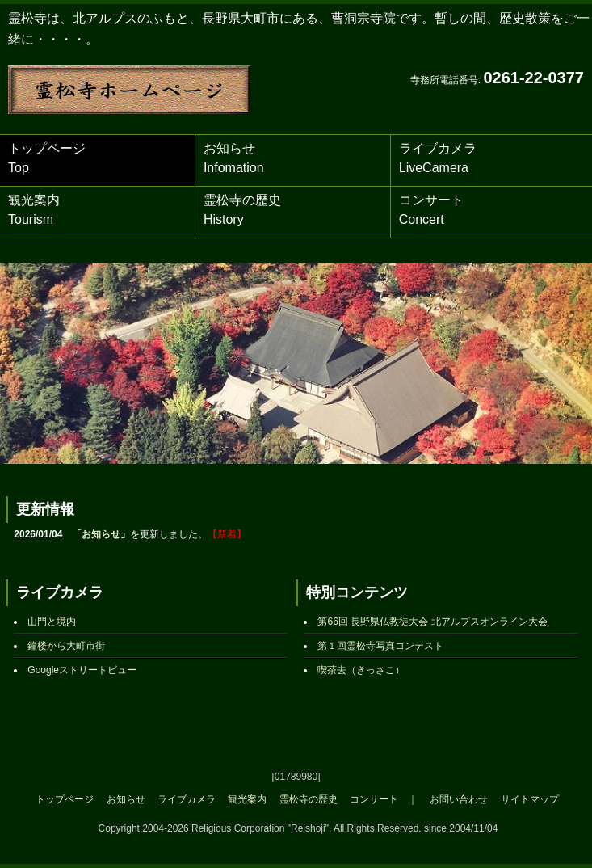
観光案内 (34, 210)
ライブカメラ (438, 158)
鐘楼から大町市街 (66, 646)
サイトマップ (530, 799)
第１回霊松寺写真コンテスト (380, 646)
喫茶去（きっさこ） (361, 670)
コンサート (431, 210)
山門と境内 (52, 622)
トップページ (47, 158)
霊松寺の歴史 (242, 210)
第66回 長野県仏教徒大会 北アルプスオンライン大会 (432, 622)
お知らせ (234, 158)
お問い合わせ (459, 799)
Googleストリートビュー (82, 670)
